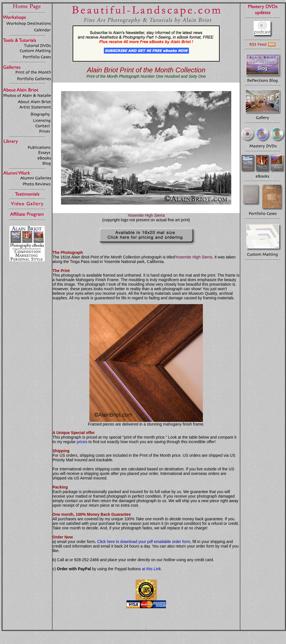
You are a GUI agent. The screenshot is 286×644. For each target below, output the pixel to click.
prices (82, 442)
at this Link (151, 569)
